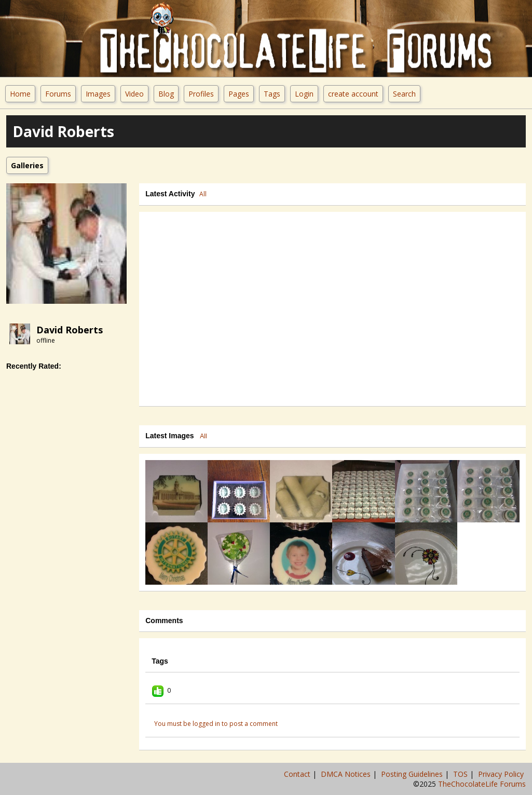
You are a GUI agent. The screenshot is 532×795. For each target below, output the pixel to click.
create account (353, 94)
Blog (166, 94)
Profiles (201, 94)
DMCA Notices (347, 774)
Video (134, 94)
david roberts (70, 330)
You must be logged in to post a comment (216, 724)
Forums (58, 94)
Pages (239, 94)
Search (404, 94)
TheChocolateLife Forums (482, 784)
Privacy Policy (502, 774)
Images (98, 94)
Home (20, 94)
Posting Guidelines (413, 774)
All (203, 194)
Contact (298, 774)
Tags (272, 94)
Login (304, 94)
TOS (461, 774)
